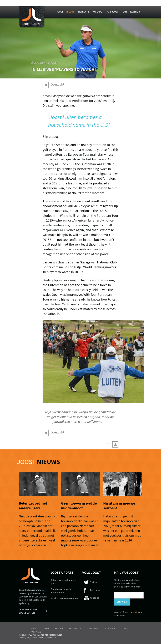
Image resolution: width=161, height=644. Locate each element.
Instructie (84, 12)
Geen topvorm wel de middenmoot (79, 506)
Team (124, 12)
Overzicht (57, 84)
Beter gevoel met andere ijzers (33, 506)
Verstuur (122, 602)
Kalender (98, 12)
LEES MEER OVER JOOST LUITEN (28, 611)
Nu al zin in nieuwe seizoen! (65, 598)
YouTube (95, 598)
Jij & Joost (112, 12)
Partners (135, 12)
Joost (60, 12)
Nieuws (70, 12)
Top (108, 444)
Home (34, 629)
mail (135, 612)
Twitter (94, 582)
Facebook (95, 590)
